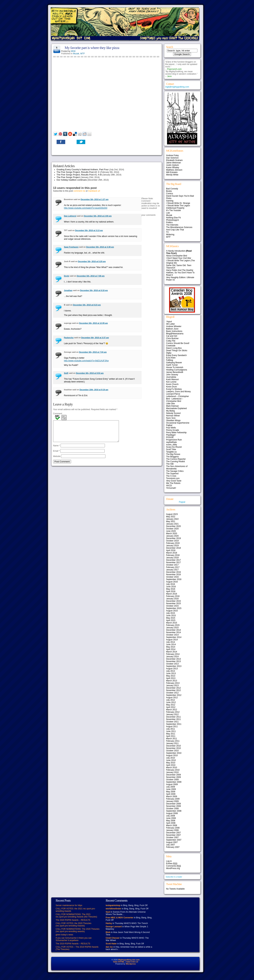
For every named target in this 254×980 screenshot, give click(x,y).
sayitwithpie (172, 442)
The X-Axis (171, 476)
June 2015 (171, 616)
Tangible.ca (171, 452)
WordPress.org (173, 868)
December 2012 (174, 688)
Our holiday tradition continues (72, 180)
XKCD (169, 486)
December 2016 (174, 572)
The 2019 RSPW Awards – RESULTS (73, 944)
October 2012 (172, 693)
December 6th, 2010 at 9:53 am (90, 373)
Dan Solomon (172, 158)
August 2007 (172, 842)
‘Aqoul (169, 322)
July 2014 (171, 642)
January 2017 (172, 570)
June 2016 (171, 587)
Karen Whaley (173, 167)
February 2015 (173, 625)
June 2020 (171, 531)
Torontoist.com (173, 478)
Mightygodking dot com (129, 960)
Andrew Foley (172, 155)
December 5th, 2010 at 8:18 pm (94, 290)
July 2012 (171, 700)
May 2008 (171, 821)
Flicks (169, 198)
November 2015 (174, 603)
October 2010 (172, 751)
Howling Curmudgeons (177, 370)
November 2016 (174, 575)
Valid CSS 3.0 (132, 962)
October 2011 (172, 722)
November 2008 (174, 806)
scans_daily (172, 445)
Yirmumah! (171, 488)
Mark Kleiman (172, 406)
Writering (170, 235)
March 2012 (172, 710)
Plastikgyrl (171, 435)
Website (57, 460)
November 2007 (174, 835)
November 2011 (174, 719)
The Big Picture (173, 454)
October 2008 (172, 809)
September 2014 (174, 637)
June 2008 (171, 818)
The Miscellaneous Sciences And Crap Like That (179, 229)
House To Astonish (175, 367)
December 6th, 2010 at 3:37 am (95, 338)
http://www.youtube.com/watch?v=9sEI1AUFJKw (86, 361)
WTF (82, 54)
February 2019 (173, 543)
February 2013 (173, 683)
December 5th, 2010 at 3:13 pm (89, 230)
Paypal (182, 502)
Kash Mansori (172, 379)
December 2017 (174, 560)
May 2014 (171, 647)
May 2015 (171, 618)
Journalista (171, 377)
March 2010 (172, 768)
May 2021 (171, 521)
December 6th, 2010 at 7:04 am (93, 352)
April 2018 (171, 550)
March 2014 (172, 652)
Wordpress (131, 964)
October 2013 (172, 664)
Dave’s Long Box (174, 348)
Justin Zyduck (172, 165)
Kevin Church (172, 384)
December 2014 (174, 630)
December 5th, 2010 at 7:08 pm (91, 276)
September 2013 (174, 666)
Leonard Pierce (173, 394)
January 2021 (172, 524)
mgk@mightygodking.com (177, 87)
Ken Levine (171, 382)
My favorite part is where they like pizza (92, 48)
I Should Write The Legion (178, 206)
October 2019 (172, 541)
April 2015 (171, 620)
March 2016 (172, 594)
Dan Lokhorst (70, 216)
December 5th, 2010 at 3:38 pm (100, 247)
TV (167, 232)
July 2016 (171, 584)
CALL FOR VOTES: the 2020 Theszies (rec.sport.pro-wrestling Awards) (74, 925)
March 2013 (172, 681)
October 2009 (172, 780)
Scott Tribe (171, 449)
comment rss (79, 191)
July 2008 (171, 816)
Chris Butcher (172, 338)
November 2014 (174, 632)
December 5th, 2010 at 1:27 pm (95, 199)
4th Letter (171, 324)
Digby (169, 353)
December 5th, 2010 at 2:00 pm (98, 216)
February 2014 (173, 654)
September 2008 (174, 811)
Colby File (171, 341)
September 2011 (174, 724)
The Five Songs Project (68, 177)
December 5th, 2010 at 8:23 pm (87, 305)
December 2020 (174, 526)
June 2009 (171, 789)
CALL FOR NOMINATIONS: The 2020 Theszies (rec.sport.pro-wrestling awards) (78, 930)
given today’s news (64, 935)
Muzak (76, 54)
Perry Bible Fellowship (176, 433)
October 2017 (172, 565)
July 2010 (171, 758)
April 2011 (171, 736)
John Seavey (172, 375)
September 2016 (174, 579)
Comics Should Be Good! (178, 343)
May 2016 (171, 589)
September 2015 (174, 608)
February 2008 (173, 828)
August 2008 (172, 813)
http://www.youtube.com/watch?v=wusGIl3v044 (86, 208)
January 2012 (172, 714)
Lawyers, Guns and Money (179, 392)
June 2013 (171, 673)
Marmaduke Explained (176, 408)
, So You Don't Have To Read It (180, 273)
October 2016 (172, 577)
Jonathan (68, 290)
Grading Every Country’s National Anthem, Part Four (83, 169)
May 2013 (171, 676)
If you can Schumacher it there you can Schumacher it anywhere (74, 939)
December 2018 (174, 548)
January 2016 (172, 599)
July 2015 (171, 613)
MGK (73, 51)
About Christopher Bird (177, 256)
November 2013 (174, 661)
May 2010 (171, 763)
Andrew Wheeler (174, 326)
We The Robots (173, 483)
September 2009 (174, 782)
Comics (170, 194)
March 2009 (172, 796)
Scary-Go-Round (174, 447)
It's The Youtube (174, 210)
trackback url (94, 191)
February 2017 (173, 567)
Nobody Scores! (174, 413)
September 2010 (174, 753)
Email (56, 455)
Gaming (170, 201)
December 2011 (174, 717)
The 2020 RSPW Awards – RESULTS (73, 920)
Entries (172, 864)
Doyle (67, 276)
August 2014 (172, 640)
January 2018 (172, 558)
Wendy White (172, 175)
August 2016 (172, 582)
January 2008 (172, 830)
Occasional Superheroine (178, 423)
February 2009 (173, 799)
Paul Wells (171, 428)
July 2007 (171, 845)
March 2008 (172, 825)
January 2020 (172, 536)
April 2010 (171, 765)
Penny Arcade (173, 430)
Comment (58, 414)
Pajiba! (169, 425)
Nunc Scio (171, 418)
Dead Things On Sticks (177, 351)
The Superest (172, 474)
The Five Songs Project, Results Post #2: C (78, 172)
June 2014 (171, 644)
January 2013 (172, 686)
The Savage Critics (175, 471)
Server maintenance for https (69, 905)
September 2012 (174, 695)
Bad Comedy (172, 189)
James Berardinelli (175, 372)
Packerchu (69, 338)
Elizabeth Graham (174, 160)
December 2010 (174, 746)
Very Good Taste (174, 481)
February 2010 (173, 770)
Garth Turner (172, 365)
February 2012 (173, 712)
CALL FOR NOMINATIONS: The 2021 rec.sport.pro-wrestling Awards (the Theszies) (76, 916)
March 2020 (172, 534)
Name (57, 450)
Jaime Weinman (174, 163)
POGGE (170, 437)
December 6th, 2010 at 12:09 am (94, 323)
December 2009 (174, 775)
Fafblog (170, 360)
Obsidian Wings (173, 420)
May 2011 (171, 734)
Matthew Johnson (174, 170)
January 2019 (172, 546)
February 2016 (173, 596)
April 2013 (171, 678)
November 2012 (174, 690)
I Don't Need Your (179, 258)
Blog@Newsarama (175, 334)
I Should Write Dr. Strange (178, 203)
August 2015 (172, 611)
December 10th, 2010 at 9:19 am (94, 390)
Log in (169, 861)
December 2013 (174, 659)
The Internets (172, 225)
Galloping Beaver (174, 363)
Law (168, 213)
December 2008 (174, 804)
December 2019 (174, 538)
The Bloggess (172, 457)
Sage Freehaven (71, 247)
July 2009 (171, 787)
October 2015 (172, 606)
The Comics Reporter (176, 459)
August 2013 (172, 669)
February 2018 (173, 555)
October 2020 (172, 529)
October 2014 (172, 635)
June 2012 (171, 702)
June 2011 (171, 731)
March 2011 (172, 739)
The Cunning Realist (176, 461)
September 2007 (174, 840)
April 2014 (171, 649)
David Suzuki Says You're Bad (180, 196)
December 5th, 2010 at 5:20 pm (92, 261)
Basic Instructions (174, 331)
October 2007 (172, 837)
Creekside (171, 346)
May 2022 (171, 517)
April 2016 (171, 591)
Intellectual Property (175, 208)
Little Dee (171, 404)
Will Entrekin (172, 172)
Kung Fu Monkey (174, 389)
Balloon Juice (172, 329)
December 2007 (174, 833)
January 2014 (172, 657)
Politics (169, 222)
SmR (66, 373)
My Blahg (170, 411)
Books (169, 191)
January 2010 (172, 772)
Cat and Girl (172, 336)
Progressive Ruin (174, 440)
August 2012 (172, 698)
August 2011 (172, 727)
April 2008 (171, 823)
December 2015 (174, 601)
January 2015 (172, 628)
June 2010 (171, 760)
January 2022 (172, 519)
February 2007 (173, 847)
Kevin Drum (172, 387)
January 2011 (172, 743)
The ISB (170, 464)
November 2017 (174, 562)
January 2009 (172, 801)
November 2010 (174, 748)
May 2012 (171, 705)
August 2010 (172, 755)
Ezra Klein (171, 358)
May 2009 (171, 792)
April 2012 (171, 707)
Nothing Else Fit (174, 218)
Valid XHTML (119, 962)
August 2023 (172, 514)
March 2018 (172, 553)
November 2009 (174, 777)
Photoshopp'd (172, 220)
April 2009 (171, 794)
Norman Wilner (173, 416)
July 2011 (171, 729)
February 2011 (173, 741)
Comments (174, 866)
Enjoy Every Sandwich (176, 355)
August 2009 (172, 784)
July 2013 (171, 671)
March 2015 (172, 623)
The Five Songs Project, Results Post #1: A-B (79, 175)
